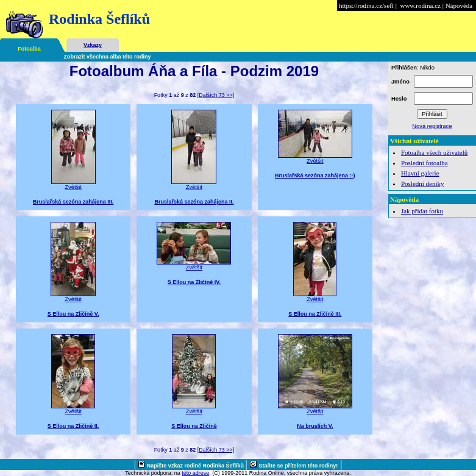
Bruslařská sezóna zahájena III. (73, 202)
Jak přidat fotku (422, 211)
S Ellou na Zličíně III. (315, 314)
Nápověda (459, 5)
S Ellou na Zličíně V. (73, 314)
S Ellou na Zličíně (194, 426)
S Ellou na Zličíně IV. (194, 282)
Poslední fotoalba (424, 163)
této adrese (195, 473)
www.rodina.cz (420, 5)
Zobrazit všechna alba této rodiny (108, 57)
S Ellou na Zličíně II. (73, 426)
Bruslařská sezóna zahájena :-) (315, 176)
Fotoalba (29, 49)
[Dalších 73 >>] (216, 95)
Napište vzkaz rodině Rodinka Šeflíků (196, 466)
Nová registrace (432, 126)
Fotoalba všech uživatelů (434, 152)
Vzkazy (93, 45)
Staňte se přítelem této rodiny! (299, 466)
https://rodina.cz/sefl (366, 5)
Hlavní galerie (420, 173)
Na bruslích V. (315, 426)
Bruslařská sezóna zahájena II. (194, 202)
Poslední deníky (423, 183)
